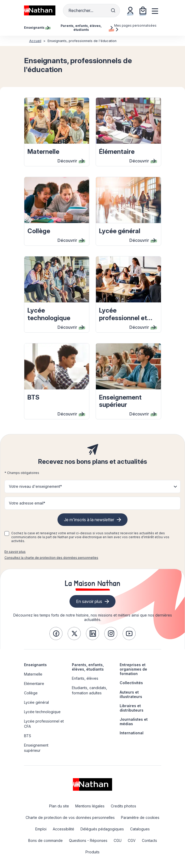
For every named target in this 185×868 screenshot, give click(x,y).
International (132, 733)
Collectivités (131, 683)
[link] (56, 634)
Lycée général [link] (36, 702)
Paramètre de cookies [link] (140, 817)
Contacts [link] (149, 840)
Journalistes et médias (134, 722)
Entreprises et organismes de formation (133, 669)
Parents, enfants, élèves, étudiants (88, 667)
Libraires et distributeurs (132, 708)
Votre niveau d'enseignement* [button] (35, 486)
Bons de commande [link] (45, 840)
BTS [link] (28, 736)
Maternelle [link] (33, 674)
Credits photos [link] (123, 806)
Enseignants (35, 665)
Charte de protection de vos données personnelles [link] (70, 817)
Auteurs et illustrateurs (131, 694)
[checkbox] (7, 533)
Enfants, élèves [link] (85, 678)
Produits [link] (92, 852)
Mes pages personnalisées (135, 27)
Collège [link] (31, 693)
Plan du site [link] (59, 806)
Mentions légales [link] (90, 806)
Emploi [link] (41, 829)
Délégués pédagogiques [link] (102, 829)
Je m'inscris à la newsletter (89, 520)
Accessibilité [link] (63, 829)
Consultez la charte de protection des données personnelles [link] (51, 558)
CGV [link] (132, 840)
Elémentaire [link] (34, 684)
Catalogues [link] (140, 829)
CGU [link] (118, 840)
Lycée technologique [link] (42, 712)
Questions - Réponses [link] (88, 840)
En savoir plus (15, 552)
